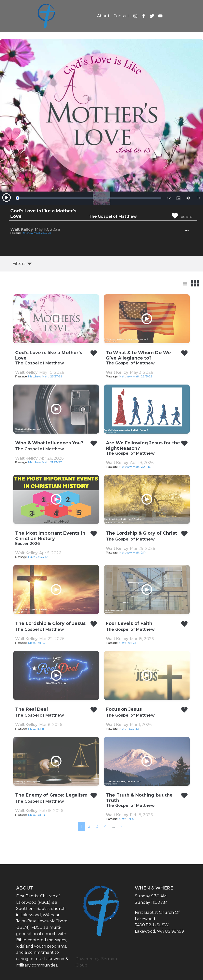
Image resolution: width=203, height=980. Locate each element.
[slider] (89, 198)
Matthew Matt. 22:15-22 (136, 376)
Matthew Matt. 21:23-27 (45, 462)
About (103, 16)
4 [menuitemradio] (105, 826)
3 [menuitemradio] (97, 826)
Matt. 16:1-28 (128, 643)
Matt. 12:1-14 (37, 815)
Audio (187, 217)
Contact (121, 16)
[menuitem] (121, 826)
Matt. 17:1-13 (37, 643)
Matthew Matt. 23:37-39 (36, 233)
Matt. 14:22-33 (129, 729)
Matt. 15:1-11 (36, 729)
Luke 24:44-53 (38, 557)
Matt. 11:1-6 (126, 819)
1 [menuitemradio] (82, 826)
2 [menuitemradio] (89, 826)
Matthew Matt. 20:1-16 (135, 467)
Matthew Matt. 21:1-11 (134, 552)
